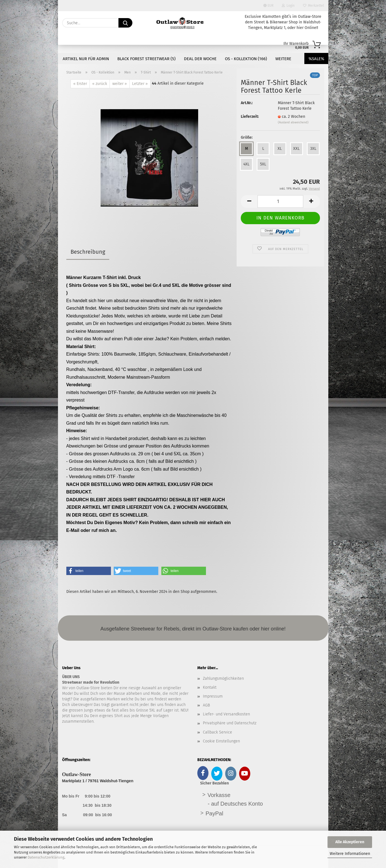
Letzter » (140, 84)
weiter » (120, 84)
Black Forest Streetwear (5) (146, 59)
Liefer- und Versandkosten (226, 714)
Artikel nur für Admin (86, 59)
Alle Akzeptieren (350, 842)
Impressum (213, 696)
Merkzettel (314, 6)
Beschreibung (88, 252)
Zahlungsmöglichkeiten (223, 678)
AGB (206, 705)
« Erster (80, 84)
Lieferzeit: (250, 117)
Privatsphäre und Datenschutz (230, 723)
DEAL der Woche (200, 59)
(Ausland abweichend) (293, 122)
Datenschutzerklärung (46, 857)
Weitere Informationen (350, 854)
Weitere (283, 59)
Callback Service (218, 732)
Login (288, 6)
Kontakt (210, 687)
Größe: (247, 137)
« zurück (100, 84)
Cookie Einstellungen (221, 741)
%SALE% (316, 59)
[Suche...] (125, 23)
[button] (249, 201)
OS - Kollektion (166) (246, 59)
